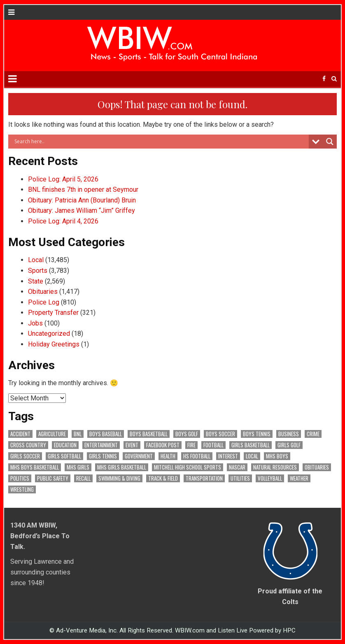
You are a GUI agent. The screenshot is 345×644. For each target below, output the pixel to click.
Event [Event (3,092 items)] (132, 445)
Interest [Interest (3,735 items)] (228, 456)
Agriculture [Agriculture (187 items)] (52, 434)
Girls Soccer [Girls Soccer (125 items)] (25, 456)
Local (36, 260)
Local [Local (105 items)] (252, 456)
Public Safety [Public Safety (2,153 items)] (53, 478)
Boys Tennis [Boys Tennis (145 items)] (257, 434)
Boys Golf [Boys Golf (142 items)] (187, 434)
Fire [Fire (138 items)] (191, 445)
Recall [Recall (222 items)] (83, 478)
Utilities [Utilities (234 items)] (240, 478)
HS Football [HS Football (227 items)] (197, 456)
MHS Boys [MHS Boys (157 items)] (277, 456)
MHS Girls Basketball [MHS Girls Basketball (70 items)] (122, 467)
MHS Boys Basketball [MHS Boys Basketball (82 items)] (35, 467)
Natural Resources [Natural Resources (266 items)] (275, 467)
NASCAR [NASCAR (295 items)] (237, 467)
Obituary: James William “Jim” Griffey (82, 210)
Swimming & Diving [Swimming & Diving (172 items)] (119, 478)
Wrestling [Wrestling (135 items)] (22, 489)
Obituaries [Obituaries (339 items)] (317, 467)
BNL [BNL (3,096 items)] (78, 434)
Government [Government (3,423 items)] (139, 456)
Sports (38, 271)
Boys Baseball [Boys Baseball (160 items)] (106, 434)
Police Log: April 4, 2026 (63, 221)
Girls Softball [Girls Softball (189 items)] (64, 456)
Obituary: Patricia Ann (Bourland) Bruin (82, 200)
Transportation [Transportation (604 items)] (204, 478)
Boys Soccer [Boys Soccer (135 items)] (220, 434)
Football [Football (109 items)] (213, 445)
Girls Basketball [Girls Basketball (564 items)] (251, 445)
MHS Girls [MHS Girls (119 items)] (78, 467)
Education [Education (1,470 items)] (65, 445)
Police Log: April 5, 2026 (63, 179)
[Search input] (160, 142)
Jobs (35, 323)
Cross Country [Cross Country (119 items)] (28, 445)
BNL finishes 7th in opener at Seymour (83, 189)
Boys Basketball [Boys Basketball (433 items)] (149, 434)
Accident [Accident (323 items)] (20, 434)
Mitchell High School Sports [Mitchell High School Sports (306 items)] (188, 467)
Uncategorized (49, 334)
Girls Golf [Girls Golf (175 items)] (289, 445)
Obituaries (43, 292)
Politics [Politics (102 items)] (20, 478)
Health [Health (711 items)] (168, 456)
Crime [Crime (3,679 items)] (313, 434)
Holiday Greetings (54, 344)
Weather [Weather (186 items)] (299, 478)
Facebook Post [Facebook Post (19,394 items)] (163, 445)
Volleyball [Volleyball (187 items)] (270, 478)
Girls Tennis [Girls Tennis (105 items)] (103, 456)
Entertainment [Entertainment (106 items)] (101, 445)
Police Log (44, 302)
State (36, 281)
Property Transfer (53, 313)
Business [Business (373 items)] (289, 434)
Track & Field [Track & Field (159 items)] (163, 478)
